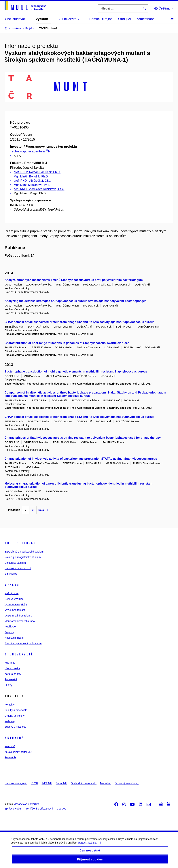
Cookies (61, 809)
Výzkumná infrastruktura (18, 616)
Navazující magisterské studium (23, 557)
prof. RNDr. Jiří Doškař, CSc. (32, 181)
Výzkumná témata (15, 610)
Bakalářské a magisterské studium (24, 552)
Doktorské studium (15, 563)
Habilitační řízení (14, 638)
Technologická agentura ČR (30, 151)
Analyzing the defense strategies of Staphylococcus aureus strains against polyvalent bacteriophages (75, 301)
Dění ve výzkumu (14, 599)
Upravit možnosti (90, 851)
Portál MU (61, 783)
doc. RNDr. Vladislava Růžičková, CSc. (39, 189)
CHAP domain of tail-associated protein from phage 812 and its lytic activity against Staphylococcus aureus (79, 322)
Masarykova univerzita (26, 804)
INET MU (47, 783)
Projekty (9, 632)
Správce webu (13, 809)
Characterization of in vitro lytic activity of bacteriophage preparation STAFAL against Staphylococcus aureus (81, 459)
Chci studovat (20, 543)
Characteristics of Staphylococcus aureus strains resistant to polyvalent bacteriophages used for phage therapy (83, 438)
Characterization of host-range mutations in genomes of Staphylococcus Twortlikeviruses (67, 343)
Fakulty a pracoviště (16, 710)
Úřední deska (12, 668)
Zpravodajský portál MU (18, 752)
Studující (124, 19)
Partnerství (11, 679)
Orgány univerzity (15, 716)
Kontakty (10, 705)
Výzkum (12, 585)
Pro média (10, 757)
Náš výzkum (12, 593)
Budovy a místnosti (15, 727)
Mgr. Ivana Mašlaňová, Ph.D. (32, 185)
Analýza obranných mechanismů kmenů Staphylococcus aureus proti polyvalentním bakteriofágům (74, 280)
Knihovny (10, 721)
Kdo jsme (10, 663)
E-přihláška (11, 574)
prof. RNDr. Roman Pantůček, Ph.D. (37, 172)
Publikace (10, 627)
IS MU (34, 783)
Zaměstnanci (146, 19)
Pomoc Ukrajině (101, 19)
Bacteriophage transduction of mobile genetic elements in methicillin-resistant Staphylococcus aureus (76, 371)
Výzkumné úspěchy (16, 604)
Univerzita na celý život (18, 568)
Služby (8, 685)
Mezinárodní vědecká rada (20, 621)
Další (43, 510)
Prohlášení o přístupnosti (39, 809)
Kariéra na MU (13, 674)
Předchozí (13, 510)
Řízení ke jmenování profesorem (23, 643)
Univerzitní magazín (16, 783)
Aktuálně (14, 738)
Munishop (106, 783)
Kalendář (10, 746)
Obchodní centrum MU (84, 783)
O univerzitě (19, 654)
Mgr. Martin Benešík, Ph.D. (31, 176)
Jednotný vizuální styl (127, 783)
